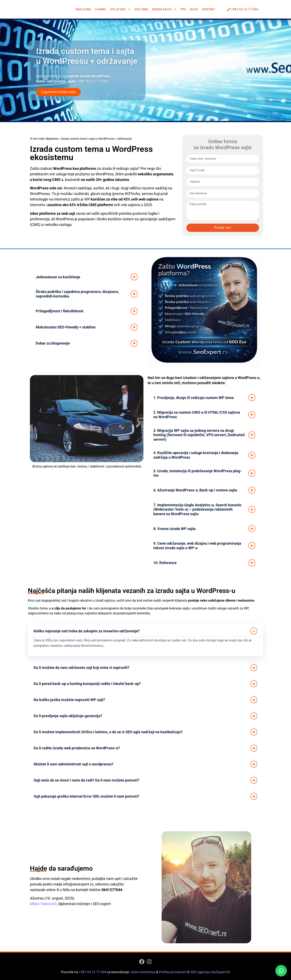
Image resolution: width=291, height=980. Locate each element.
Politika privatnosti (173, 972)
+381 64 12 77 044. (93, 81)
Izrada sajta (164, 9)
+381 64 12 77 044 (93, 972)
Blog (194, 9)
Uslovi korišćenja (143, 972)
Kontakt (209, 9)
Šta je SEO (120, 9)
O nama (100, 9)
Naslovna (83, 9)
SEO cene (141, 9)
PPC (183, 9)
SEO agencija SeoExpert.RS (210, 972)
